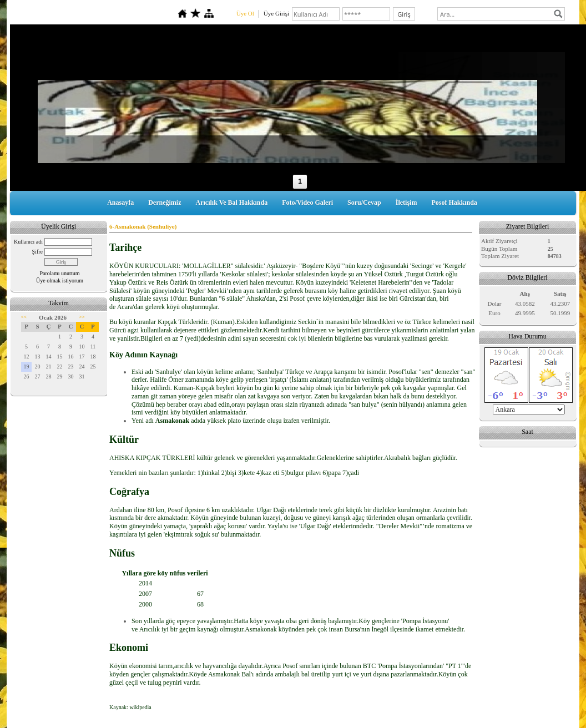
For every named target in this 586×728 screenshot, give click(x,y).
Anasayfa (120, 203)
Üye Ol (245, 13)
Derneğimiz (165, 203)
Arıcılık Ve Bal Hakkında (232, 203)
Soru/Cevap (364, 203)
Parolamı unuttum (60, 273)
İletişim (406, 203)
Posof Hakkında (454, 203)
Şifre (37, 252)
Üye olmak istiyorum (60, 280)
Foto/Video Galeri (307, 203)
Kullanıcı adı (28, 242)
